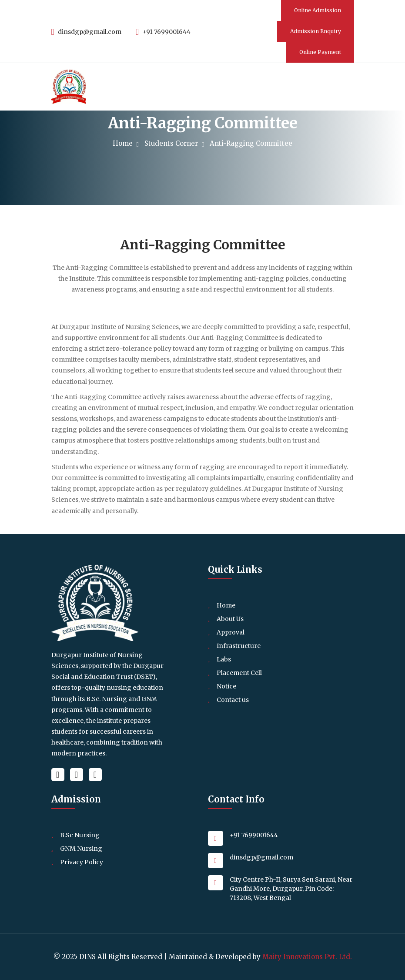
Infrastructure (239, 646)
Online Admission (318, 10)
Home (125, 143)
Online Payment (320, 52)
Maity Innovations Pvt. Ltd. (307, 957)
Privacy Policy (82, 862)
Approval (231, 632)
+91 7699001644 (163, 32)
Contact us (233, 700)
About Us (230, 619)
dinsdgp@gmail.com (86, 32)
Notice (226, 686)
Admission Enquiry (316, 31)
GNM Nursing (81, 849)
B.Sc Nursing (80, 835)
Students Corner (173, 143)
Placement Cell (239, 673)
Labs (224, 659)
